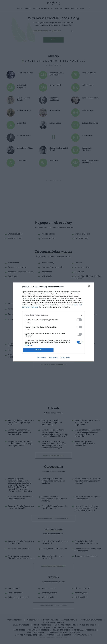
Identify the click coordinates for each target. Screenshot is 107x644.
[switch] (79, 320)
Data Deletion (42, 357)
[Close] (90, 287)
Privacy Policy (65, 357)
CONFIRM (38, 350)
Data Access (53, 357)
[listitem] (53, 315)
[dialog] (53, 322)
